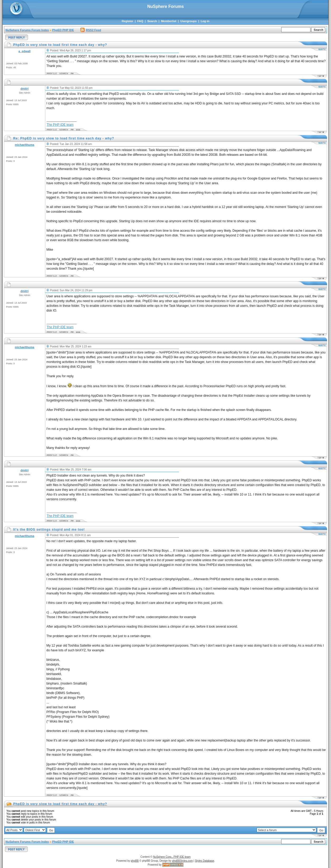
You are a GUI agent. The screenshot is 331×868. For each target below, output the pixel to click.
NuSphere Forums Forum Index (27, 30)
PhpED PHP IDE (63, 30)
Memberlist (169, 21)
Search (152, 21)
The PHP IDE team (60, 125)
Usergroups (188, 21)
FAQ (140, 21)
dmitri (25, 89)
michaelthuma (25, 145)
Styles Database (205, 861)
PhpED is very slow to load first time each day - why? (60, 804)
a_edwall (25, 51)
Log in (205, 21)
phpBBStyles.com (182, 861)
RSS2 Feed (91, 30)
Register (128, 21)
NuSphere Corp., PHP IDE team (172, 857)
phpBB (135, 861)
